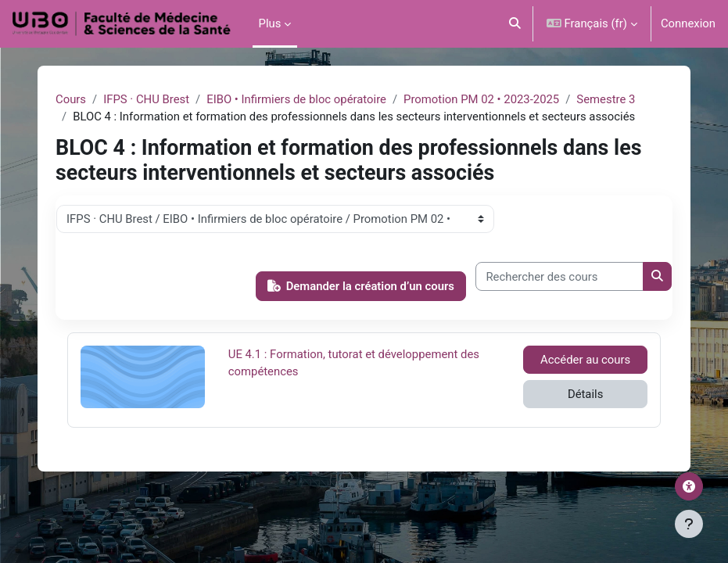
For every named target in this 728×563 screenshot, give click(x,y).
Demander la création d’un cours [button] (361, 286)
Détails (585, 394)
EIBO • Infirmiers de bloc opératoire (296, 99)
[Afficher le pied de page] (689, 524)
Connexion (688, 23)
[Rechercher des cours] (559, 276)
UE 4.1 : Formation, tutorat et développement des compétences (354, 362)
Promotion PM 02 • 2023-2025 (481, 99)
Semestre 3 (606, 99)
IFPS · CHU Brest (146, 99)
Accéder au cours (585, 360)
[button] (515, 24)
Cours (71, 99)
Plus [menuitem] (270, 23)
